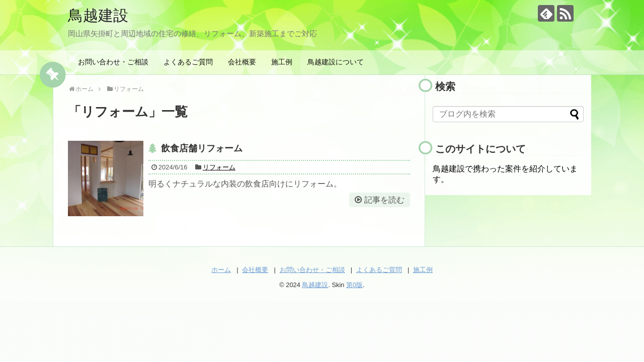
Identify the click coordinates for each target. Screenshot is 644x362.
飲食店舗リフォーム (202, 148)
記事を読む (384, 200)
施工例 (282, 62)
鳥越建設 (98, 15)
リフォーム (219, 167)
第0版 (354, 285)
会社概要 (242, 62)
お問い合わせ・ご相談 (113, 62)
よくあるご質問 (188, 62)
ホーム (221, 270)
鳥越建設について (336, 62)
